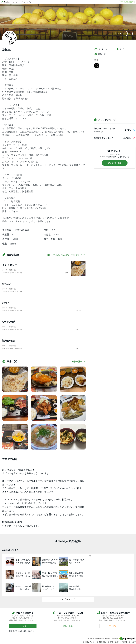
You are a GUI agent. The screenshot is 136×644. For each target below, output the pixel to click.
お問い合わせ (89, 642)
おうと (6, 303)
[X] (97, 65)
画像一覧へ (79, 361)
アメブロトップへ (68, 599)
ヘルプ (132, 642)
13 (78, 349)
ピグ (120, 49)
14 (78, 292)
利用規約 (101, 642)
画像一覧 (100, 54)
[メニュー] (133, 34)
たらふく (7, 284)
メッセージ (101, 49)
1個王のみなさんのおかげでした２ (66, 255)
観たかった (8, 341)
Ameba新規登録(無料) (127, 2)
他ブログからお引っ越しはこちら (22, 631)
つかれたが (8, 322)
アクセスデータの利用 (117, 642)
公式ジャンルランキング (104, 128)
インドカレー (10, 265)
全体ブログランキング (104, 138)
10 (78, 311)
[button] (120, 33)
